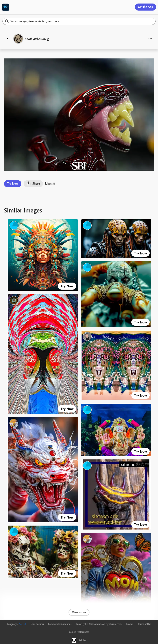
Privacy (130, 624)
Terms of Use (144, 624)
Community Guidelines (60, 624)
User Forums (37, 624)
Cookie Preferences (79, 632)
